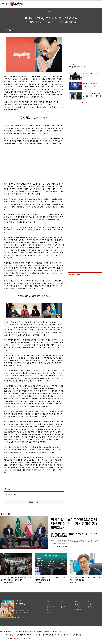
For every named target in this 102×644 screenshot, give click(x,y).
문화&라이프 (51, 607)
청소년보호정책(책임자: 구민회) (59, 631)
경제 (62, 601)
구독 (84, 67)
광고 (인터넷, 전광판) (17, 631)
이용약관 (37, 631)
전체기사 (49, 613)
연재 (76, 601)
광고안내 (91, 607)
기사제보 (91, 601)
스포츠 (49, 610)
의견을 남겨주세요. (11, 494)
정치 (48, 601)
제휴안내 (26, 631)
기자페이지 (78, 610)
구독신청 (91, 604)
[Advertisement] (16, 163)
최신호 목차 (78, 604)
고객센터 (31, 631)
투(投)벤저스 (74, 67)
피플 (62, 610)
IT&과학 (63, 607)
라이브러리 (78, 607)
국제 (62, 604)
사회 (48, 604)
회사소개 (8, 631)
